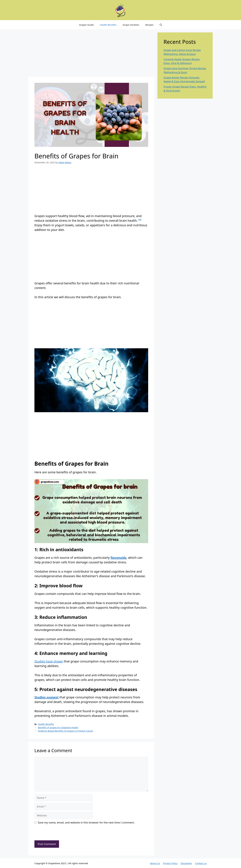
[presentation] (55, 834)
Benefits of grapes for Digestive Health (58, 728)
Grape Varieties (131, 25)
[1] (140, 220)
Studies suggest (46, 697)
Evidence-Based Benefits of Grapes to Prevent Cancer (66, 731)
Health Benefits (108, 25)
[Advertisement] (91, 54)
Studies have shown (49, 661)
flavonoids (119, 558)
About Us (155, 863)
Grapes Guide (86, 25)
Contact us (201, 863)
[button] (161, 25)
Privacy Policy (170, 863)
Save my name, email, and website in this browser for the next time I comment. (86, 822)
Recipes (149, 25)
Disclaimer (186, 863)
